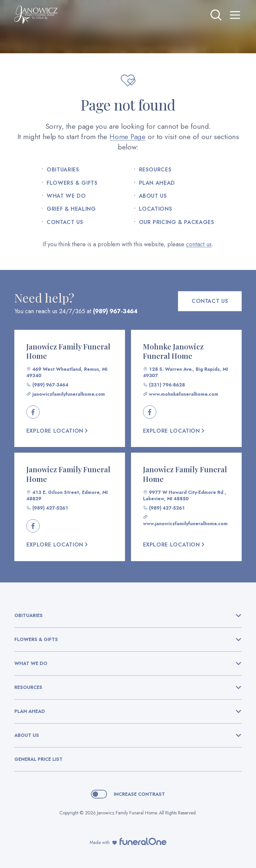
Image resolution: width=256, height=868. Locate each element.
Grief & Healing (71, 209)
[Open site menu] (235, 15)
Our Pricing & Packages (177, 222)
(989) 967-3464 (115, 311)
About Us (153, 196)
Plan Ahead (157, 183)
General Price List (38, 759)
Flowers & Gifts (72, 183)
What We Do (66, 196)
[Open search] (216, 15)
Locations (156, 209)
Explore (58, 431)
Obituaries (63, 170)
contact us (199, 244)
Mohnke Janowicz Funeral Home (173, 351)
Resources (155, 170)
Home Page (127, 136)
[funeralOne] (143, 841)
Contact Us (65, 222)
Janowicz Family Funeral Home (68, 351)
